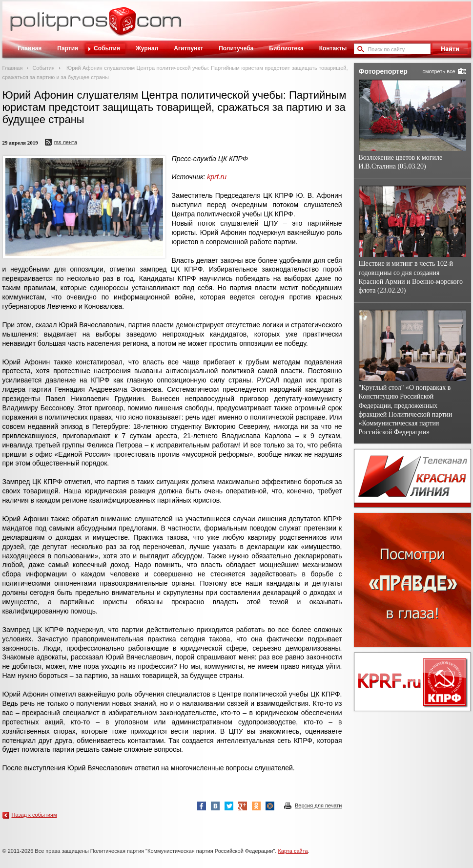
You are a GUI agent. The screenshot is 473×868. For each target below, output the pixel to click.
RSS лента (66, 142)
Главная (30, 48)
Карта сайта (293, 851)
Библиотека (286, 48)
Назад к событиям (34, 815)
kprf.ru (217, 177)
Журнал (147, 48)
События (107, 48)
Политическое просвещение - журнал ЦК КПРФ (122, 26)
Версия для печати (319, 805)
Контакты (333, 48)
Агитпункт (188, 48)
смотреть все (439, 71)
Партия (68, 48)
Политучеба (236, 48)
